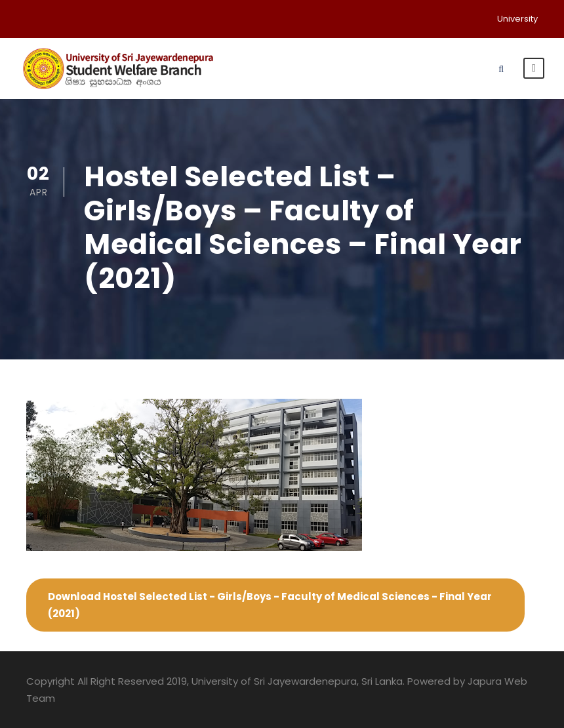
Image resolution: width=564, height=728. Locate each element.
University (517, 19)
